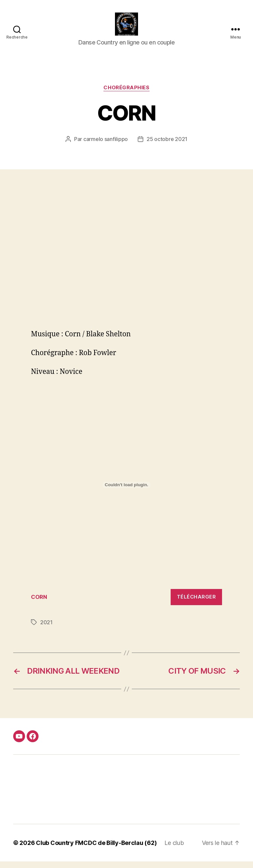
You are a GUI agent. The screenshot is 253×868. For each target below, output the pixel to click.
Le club (174, 849)
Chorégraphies (126, 94)
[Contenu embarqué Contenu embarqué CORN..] (126, 491)
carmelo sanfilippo (106, 146)
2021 (46, 629)
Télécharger (197, 603)
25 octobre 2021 (167, 146)
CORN (39, 603)
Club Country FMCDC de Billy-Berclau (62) (96, 849)
